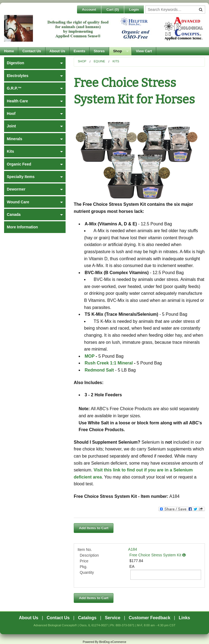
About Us (57, 51)
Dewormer (16, 189)
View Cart (144, 51)
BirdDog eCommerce (113, 642)
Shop (118, 51)
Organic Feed (19, 164)
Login (134, 9)
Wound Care (18, 202)
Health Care (17, 101)
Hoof (11, 114)
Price (84, 561)
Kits (116, 61)
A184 (133, 549)
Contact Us (32, 51)
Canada (14, 214)
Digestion (16, 63)
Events (80, 51)
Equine (99, 61)
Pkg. (84, 567)
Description (89, 555)
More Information (22, 227)
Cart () (113, 9)
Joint (11, 126)
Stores (99, 51)
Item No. (85, 550)
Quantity (87, 572)
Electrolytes (18, 76)
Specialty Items (21, 177)
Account (89, 9)
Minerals (15, 139)
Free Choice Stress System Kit (158, 555)
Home (9, 51)
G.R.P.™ (14, 88)
